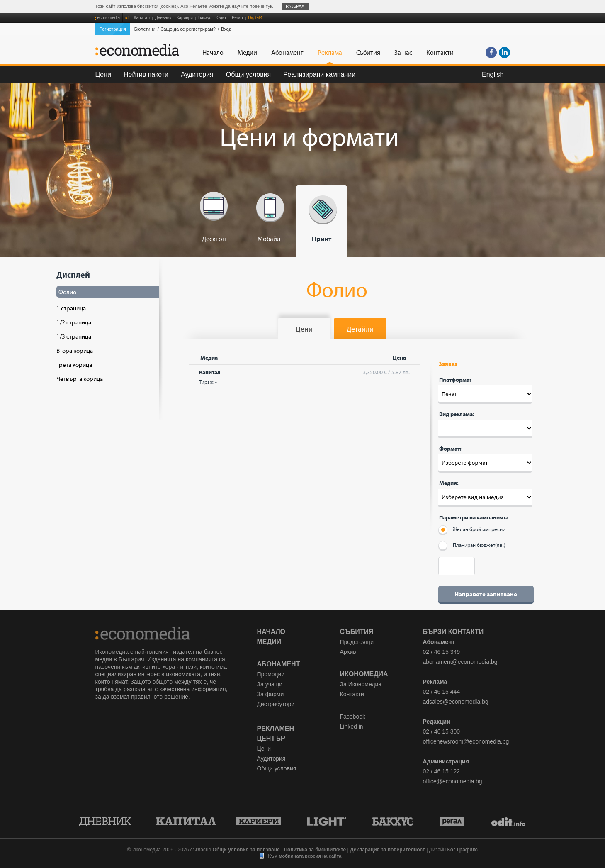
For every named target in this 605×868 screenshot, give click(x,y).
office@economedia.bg (453, 781)
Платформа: (455, 380)
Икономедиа (364, 674)
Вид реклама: (457, 414)
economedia (109, 18)
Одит (221, 18)
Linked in (352, 727)
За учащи (270, 684)
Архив (348, 652)
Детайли (360, 329)
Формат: (450, 449)
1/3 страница (74, 336)
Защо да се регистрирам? (188, 29)
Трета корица (74, 365)
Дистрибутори (276, 704)
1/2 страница (74, 322)
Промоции (271, 674)
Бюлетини (145, 29)
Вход (226, 29)
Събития (357, 632)
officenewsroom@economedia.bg (466, 741)
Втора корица (75, 350)
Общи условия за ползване (246, 850)
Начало (271, 632)
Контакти (352, 694)
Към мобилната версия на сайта (305, 856)
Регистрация (113, 29)
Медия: (449, 483)
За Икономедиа (361, 684)
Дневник (163, 18)
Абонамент (279, 664)
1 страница (71, 308)
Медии (269, 642)
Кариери (185, 18)
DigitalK (255, 18)
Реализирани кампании (319, 74)
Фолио (67, 292)
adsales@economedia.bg (456, 702)
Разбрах (295, 6)
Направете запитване (486, 594)
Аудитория (197, 74)
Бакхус (205, 18)
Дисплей (105, 326)
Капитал (142, 18)
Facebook (353, 717)
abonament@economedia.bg (460, 662)
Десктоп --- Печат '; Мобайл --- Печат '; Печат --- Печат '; (485, 394)
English (493, 74)
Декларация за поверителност (388, 850)
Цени (103, 74)
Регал (237, 18)
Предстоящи (357, 642)
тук (269, 6)
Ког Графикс (463, 850)
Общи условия (249, 74)
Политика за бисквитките (315, 850)
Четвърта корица (80, 379)
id (127, 18)
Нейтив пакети (146, 74)
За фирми (271, 694)
